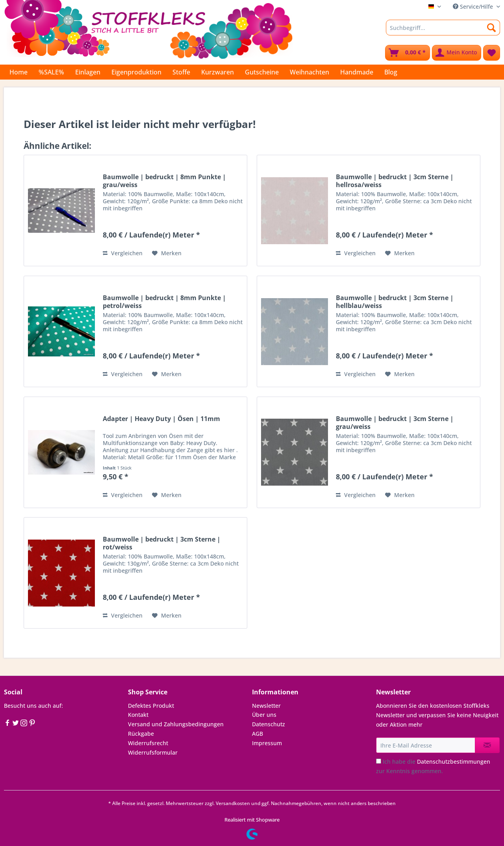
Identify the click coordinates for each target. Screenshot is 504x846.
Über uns (264, 715)
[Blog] (391, 72)
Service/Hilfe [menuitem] (474, 6)
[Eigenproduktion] (136, 72)
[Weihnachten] (309, 72)
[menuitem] (443, 31)
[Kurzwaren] (218, 72)
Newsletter (266, 706)
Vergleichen (123, 253)
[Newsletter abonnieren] (487, 745)
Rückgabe (141, 734)
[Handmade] (357, 72)
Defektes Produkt (151, 706)
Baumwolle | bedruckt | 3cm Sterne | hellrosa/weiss (395, 181)
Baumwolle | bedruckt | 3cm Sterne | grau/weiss (395, 423)
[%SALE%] (51, 72)
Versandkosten (233, 803)
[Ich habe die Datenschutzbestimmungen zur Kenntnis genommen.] (379, 761)
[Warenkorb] (408, 53)
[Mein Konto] (457, 53)
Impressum (267, 743)
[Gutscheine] (262, 72)
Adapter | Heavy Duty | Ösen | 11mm (161, 419)
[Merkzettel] (492, 53)
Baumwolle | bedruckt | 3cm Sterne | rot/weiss (162, 543)
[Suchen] (492, 28)
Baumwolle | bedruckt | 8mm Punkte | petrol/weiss (164, 302)
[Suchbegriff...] (443, 28)
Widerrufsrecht (148, 743)
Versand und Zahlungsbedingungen (176, 724)
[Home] (19, 72)
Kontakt (138, 715)
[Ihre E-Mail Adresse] (426, 745)
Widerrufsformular (153, 752)
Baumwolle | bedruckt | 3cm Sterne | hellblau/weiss (395, 302)
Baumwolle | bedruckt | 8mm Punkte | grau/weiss (164, 181)
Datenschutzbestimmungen (454, 762)
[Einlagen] (88, 72)
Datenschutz (269, 724)
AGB (258, 734)
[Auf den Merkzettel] (167, 253)
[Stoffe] (181, 72)
